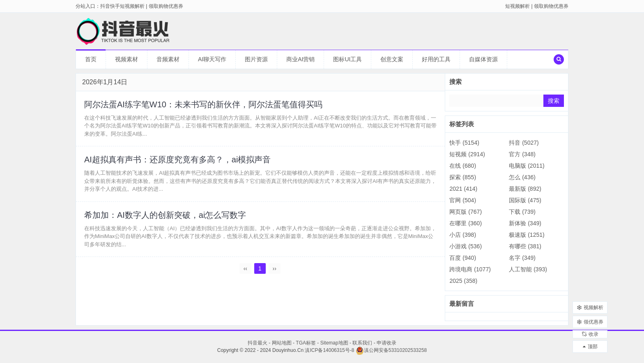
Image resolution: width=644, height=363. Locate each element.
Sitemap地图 (334, 343)
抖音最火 (258, 343)
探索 (463, 177)
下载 (522, 212)
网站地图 (282, 343)
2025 (463, 281)
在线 (463, 166)
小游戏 (466, 246)
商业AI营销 (300, 59)
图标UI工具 (347, 59)
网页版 (466, 212)
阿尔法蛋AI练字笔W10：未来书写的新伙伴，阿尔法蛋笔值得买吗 (203, 104)
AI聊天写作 (212, 59)
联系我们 (362, 343)
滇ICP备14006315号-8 (329, 350)
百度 (463, 258)
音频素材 (168, 59)
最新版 (525, 189)
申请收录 (386, 343)
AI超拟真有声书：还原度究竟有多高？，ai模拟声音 (177, 160)
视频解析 (590, 303)
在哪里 (466, 223)
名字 (522, 258)
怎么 (522, 177)
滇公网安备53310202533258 (391, 350)
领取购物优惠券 (551, 6)
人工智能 (528, 269)
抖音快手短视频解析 (122, 6)
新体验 (525, 223)
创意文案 (392, 59)
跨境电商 (470, 269)
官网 (463, 200)
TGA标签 (306, 343)
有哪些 (525, 246)
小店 (463, 235)
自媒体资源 (483, 59)
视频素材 (126, 59)
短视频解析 (517, 6)
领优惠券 (590, 318)
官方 (522, 154)
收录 (590, 332)
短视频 (467, 154)
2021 (463, 189)
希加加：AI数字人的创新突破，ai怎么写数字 (165, 215)
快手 (464, 143)
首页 (91, 59)
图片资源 (256, 59)
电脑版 (527, 166)
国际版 (525, 200)
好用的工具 (436, 59)
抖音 (524, 143)
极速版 (527, 235)
